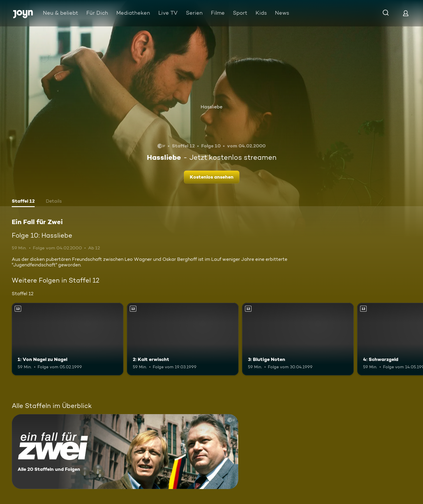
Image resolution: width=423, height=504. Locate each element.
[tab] (23, 202)
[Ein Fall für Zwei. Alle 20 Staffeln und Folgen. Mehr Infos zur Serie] (125, 452)
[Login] (406, 13)
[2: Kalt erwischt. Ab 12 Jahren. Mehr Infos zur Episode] (183, 339)
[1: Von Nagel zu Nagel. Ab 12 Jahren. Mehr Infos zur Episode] (68, 339)
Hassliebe (211, 107)
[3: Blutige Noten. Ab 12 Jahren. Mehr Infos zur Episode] (298, 339)
